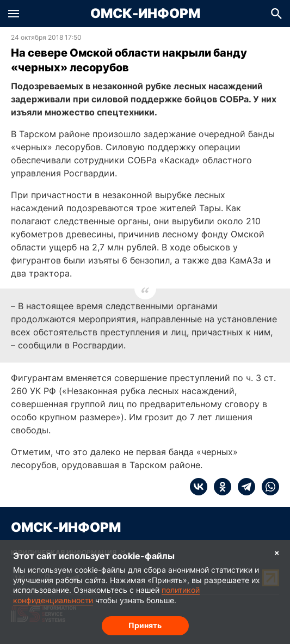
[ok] (219, 487)
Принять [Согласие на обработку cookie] (145, 625)
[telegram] (243, 487)
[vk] (199, 487)
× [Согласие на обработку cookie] (277, 552)
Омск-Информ (145, 14)
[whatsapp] (267, 487)
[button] (14, 14)
